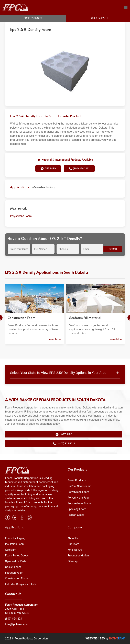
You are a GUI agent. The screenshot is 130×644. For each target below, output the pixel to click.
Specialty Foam (77, 509)
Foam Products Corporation (20, 25)
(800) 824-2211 (79, 175)
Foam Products (77, 480)
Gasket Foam (13, 567)
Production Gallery (79, 556)
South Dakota (73, 25)
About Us (73, 538)
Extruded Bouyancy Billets (21, 584)
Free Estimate (33, 18)
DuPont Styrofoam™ (80, 486)
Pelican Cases (76, 515)
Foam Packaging (15, 538)
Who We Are (75, 550)
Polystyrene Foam (54, 25)
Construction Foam (17, 578)
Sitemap (73, 561)
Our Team (73, 544)
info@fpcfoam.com (17, 624)
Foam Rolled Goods (17, 556)
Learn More (55, 346)
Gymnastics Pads (16, 561)
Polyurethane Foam (79, 503)
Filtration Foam (14, 573)
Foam (40, 25)
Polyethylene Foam (79, 498)
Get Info (48, 175)
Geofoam (11, 550)
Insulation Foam (15, 544)
